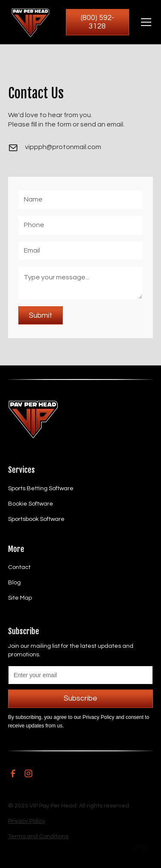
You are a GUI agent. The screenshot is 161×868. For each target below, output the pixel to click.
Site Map (20, 598)
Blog (14, 583)
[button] (144, 22)
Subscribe (80, 698)
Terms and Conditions (38, 836)
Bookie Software (31, 504)
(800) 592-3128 (97, 22)
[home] (30, 22)
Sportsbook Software (36, 519)
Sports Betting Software (41, 489)
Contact (19, 567)
